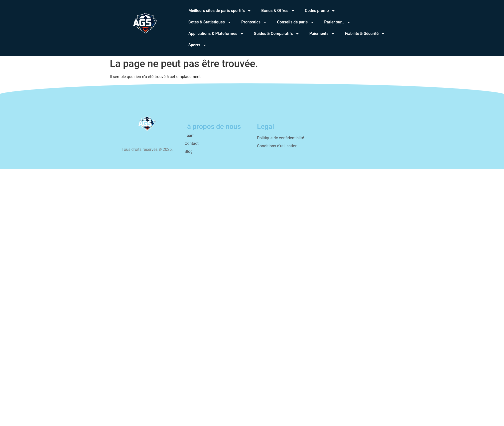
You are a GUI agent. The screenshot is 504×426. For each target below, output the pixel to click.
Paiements (322, 34)
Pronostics (254, 22)
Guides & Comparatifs (277, 34)
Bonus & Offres (278, 11)
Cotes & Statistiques (210, 22)
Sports (198, 45)
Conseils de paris (296, 22)
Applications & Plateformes (216, 34)
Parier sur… (337, 22)
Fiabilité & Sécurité (365, 34)
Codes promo (320, 11)
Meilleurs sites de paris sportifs (220, 11)
